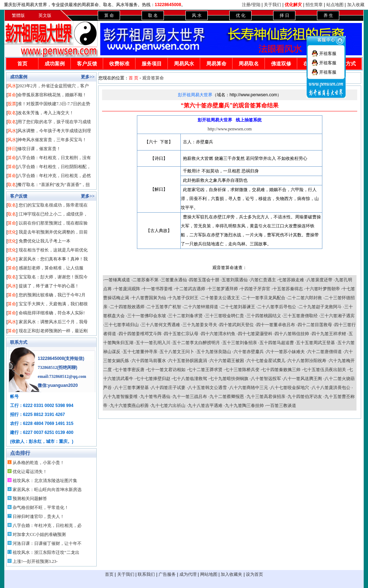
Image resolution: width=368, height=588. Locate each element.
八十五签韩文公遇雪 (207, 388)
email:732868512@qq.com (62, 376)
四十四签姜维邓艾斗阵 (140, 334)
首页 (22, 64)
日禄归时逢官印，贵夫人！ (38, 517)
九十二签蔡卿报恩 (227, 397)
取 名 (153, 15)
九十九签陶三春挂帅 (244, 406)
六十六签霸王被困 (227, 361)
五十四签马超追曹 (277, 343)
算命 (12, 95)
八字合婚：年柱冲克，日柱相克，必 (47, 526)
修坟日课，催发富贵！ (39, 149)
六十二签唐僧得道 (325, 352)
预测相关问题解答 (30, 499)
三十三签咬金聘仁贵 (225, 316)
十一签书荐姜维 (157, 289)
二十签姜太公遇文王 (220, 298)
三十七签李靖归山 (121, 325)
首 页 (134, 78)
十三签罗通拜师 (223, 289)
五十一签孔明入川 (153, 343)
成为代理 (188, 574)
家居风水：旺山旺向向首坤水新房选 (47, 490)
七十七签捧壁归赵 (153, 379)
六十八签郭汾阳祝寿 (307, 361)
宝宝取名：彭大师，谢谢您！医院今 (53, 277)
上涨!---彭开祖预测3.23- (35, 561)
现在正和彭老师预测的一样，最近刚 (53, 331)
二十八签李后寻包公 (277, 307)
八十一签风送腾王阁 (303, 379)
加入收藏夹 (231, 574)
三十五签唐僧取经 (300, 316)
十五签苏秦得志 (288, 289)
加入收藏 (356, 5)
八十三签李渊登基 (132, 388)
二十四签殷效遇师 (127, 307)
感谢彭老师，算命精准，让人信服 (51, 268)
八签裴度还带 (319, 280)
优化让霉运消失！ (30, 472)
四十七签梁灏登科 (255, 334)
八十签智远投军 (266, 379)
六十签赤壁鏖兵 (249, 352)
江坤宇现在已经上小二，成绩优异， (53, 214)
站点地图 (335, 5)
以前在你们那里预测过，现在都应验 (53, 223)
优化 (12, 232)
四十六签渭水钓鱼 (218, 334)
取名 (12, 113)
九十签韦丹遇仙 (155, 397)
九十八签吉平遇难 (205, 406)
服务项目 (152, 64)
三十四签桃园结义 (264, 316)
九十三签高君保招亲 (266, 397)
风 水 (197, 15)
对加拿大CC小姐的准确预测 (39, 534)
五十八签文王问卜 (177, 352)
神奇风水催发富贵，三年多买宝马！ (52, 140)
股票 (12, 104)
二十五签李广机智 (164, 307)
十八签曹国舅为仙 (149, 298)
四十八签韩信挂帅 (292, 334)
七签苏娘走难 (291, 280)
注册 (246, 5)
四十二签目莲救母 (315, 325)
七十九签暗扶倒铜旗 (229, 379)
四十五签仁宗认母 (181, 334)
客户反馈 (87, 64)
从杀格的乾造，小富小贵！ (38, 463)
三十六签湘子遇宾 (337, 316)
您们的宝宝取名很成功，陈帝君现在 (53, 205)
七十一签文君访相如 (166, 370)
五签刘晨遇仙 (235, 280)
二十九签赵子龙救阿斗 (320, 307)
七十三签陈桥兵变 (242, 370)
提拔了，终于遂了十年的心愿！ (49, 286)
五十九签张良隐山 (214, 352)
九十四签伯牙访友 (305, 397)
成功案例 (55, 64)
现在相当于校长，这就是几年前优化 (53, 250)
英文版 (45, 15)
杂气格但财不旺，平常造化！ (41, 508)
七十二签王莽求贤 (205, 370)
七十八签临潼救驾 (190, 379)
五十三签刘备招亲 (240, 343)
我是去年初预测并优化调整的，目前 (53, 232)
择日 (12, 149)
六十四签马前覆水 (149, 361)
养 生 (328, 15)
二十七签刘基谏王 (238, 307)
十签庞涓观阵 (127, 289)
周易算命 (216, 64)
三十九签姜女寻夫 (200, 325)
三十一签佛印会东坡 (147, 316)
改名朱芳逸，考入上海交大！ (46, 113)
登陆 (256, 5)
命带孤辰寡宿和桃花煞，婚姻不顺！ (52, 95)
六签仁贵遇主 (263, 280)
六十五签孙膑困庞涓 (188, 361)
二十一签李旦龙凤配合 (264, 298)
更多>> (88, 77)
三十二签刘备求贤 (185, 316)
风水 (12, 86)
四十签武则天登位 (236, 325)
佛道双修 (281, 64)
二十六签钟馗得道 (201, 307)
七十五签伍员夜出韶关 (325, 370)
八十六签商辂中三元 (249, 388)
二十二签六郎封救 (305, 298)
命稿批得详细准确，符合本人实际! (52, 313)
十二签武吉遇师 (190, 289)
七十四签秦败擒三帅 (281, 370)
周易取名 (249, 64)
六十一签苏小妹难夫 (285, 352)
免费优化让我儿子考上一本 (45, 241)
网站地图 (209, 574)
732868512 (47, 367)
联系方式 (19, 342)
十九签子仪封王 (183, 298)
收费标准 (119, 64)
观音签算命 (153, 78)
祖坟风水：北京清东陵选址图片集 (45, 481)
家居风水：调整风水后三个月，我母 (53, 322)
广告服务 (167, 574)
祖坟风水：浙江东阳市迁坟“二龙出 (46, 552)
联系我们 (146, 574)
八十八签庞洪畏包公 (331, 388)
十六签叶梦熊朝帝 (323, 289)
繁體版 (18, 15)
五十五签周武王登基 (316, 343)
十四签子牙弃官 (255, 289)
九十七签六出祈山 (168, 406)
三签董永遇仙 (174, 280)
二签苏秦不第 (146, 280)
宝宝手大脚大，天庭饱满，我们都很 (53, 304)
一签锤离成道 (117, 280)
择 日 (284, 15)
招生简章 (314, 5)
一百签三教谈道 (281, 406)
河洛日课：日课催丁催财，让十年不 (47, 543)
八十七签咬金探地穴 (290, 388)
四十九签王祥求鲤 (329, 334)
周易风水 (184, 64)
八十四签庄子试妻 (168, 388)
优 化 (241, 15)
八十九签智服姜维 (120, 397)
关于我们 (272, 5)
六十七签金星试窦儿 (266, 361)
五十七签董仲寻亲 (140, 352)
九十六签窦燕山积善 (129, 406)
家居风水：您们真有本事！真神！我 (53, 259)
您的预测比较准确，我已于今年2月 (52, 295)
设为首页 (254, 574)
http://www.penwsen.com (230, 129)
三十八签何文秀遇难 (161, 325)
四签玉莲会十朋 (204, 280)
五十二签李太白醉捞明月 (196, 343)
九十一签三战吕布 (190, 397)
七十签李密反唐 (129, 370)
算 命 (109, 15)
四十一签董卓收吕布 (276, 325)
